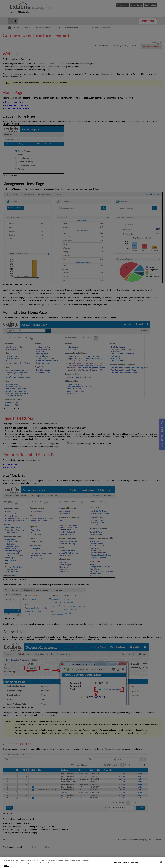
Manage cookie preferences (126, 862)
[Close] (161, 862)
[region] (82, 862)
